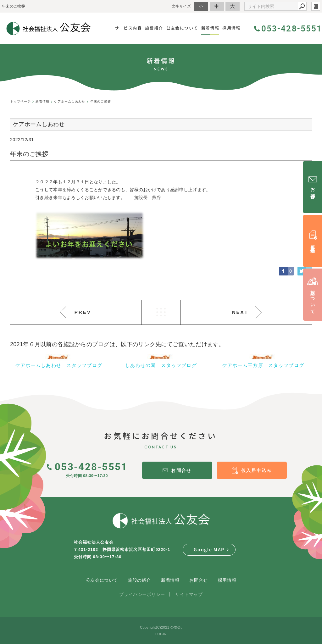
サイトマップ (189, 594)
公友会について (102, 580)
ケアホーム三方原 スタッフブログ (263, 365)
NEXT (240, 312)
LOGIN (161, 634)
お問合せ (198, 580)
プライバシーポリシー (142, 594)
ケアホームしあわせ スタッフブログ (59, 365)
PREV (83, 312)
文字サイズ (181, 6)
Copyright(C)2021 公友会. (161, 627)
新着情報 (170, 580)
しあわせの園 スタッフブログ (161, 365)
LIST (161, 312)
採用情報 (227, 580)
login (316, 6)
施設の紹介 (139, 580)
